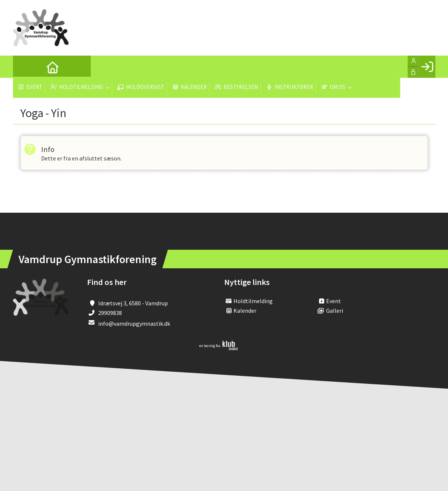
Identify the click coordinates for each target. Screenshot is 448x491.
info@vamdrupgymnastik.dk (134, 324)
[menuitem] (24, 67)
